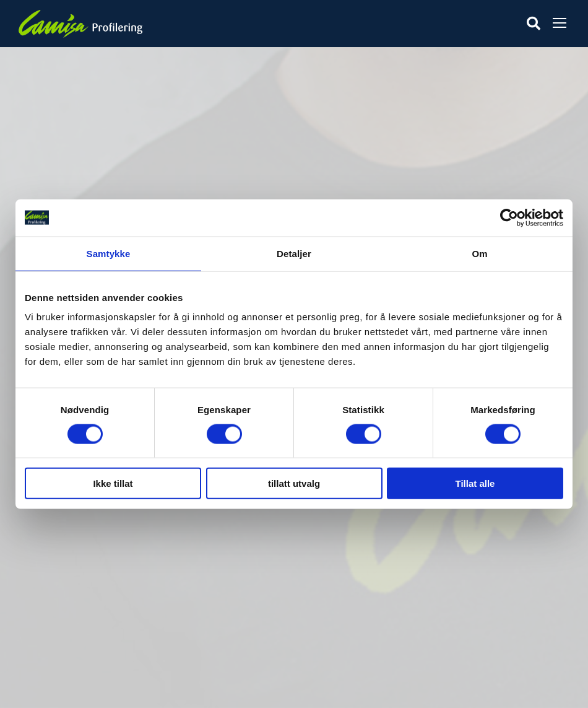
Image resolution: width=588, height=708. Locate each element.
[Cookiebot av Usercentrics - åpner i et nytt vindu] (509, 217)
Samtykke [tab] (109, 253)
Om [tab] (479, 253)
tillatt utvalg (294, 483)
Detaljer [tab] (294, 253)
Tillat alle (475, 483)
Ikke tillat (113, 483)
